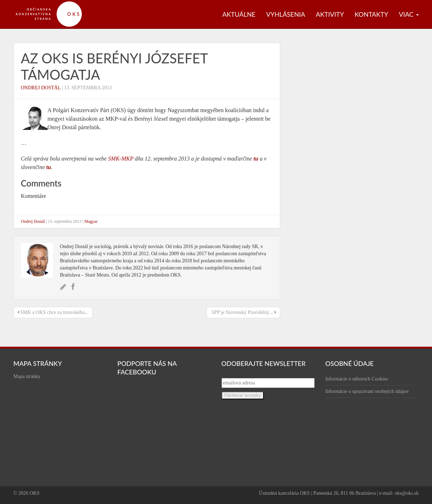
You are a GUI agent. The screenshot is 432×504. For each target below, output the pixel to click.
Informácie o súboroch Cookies (357, 379)
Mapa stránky (27, 376)
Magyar (91, 221)
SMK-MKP (121, 159)
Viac (409, 14)
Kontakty (371, 14)
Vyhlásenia (286, 14)
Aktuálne (239, 14)
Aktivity (330, 14)
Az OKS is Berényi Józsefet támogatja (114, 66)
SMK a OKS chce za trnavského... (53, 312)
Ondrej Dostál (41, 88)
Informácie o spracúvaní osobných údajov (367, 391)
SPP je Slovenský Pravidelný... (243, 312)
